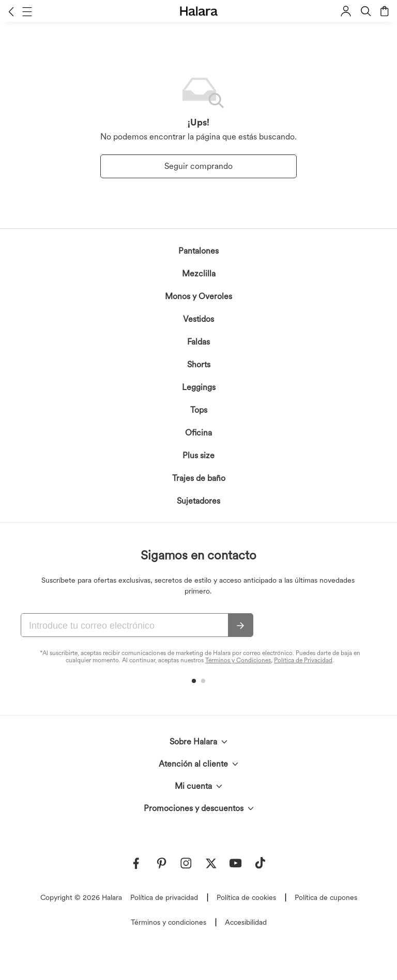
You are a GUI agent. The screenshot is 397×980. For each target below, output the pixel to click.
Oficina (198, 433)
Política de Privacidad (303, 660)
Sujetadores (198, 501)
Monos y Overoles (198, 296)
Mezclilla (199, 274)
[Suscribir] (240, 626)
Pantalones (198, 251)
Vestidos (198, 319)
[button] (11, 11)
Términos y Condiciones (238, 660)
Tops (199, 410)
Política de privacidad (164, 897)
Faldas (198, 342)
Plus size (198, 455)
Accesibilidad (246, 922)
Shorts (199, 364)
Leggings (199, 387)
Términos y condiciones (169, 922)
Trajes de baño (199, 478)
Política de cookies (246, 897)
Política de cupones (326, 897)
